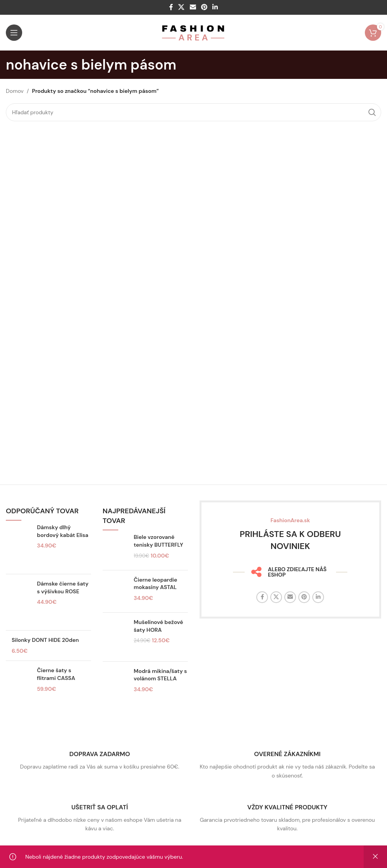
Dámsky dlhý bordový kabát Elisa (63, 531)
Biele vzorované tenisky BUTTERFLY (158, 541)
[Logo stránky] (193, 32)
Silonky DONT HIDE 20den (45, 640)
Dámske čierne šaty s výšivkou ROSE (63, 587)
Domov (15, 91)
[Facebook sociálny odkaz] (171, 7)
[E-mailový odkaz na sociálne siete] (193, 7)
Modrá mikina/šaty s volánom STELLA (160, 675)
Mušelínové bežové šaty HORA (158, 626)
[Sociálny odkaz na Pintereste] (204, 7)
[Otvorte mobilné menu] (14, 33)
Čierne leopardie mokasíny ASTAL (156, 584)
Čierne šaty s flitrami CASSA (56, 674)
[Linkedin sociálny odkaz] (215, 7)
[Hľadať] (193, 112)
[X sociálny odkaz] (181, 7)
